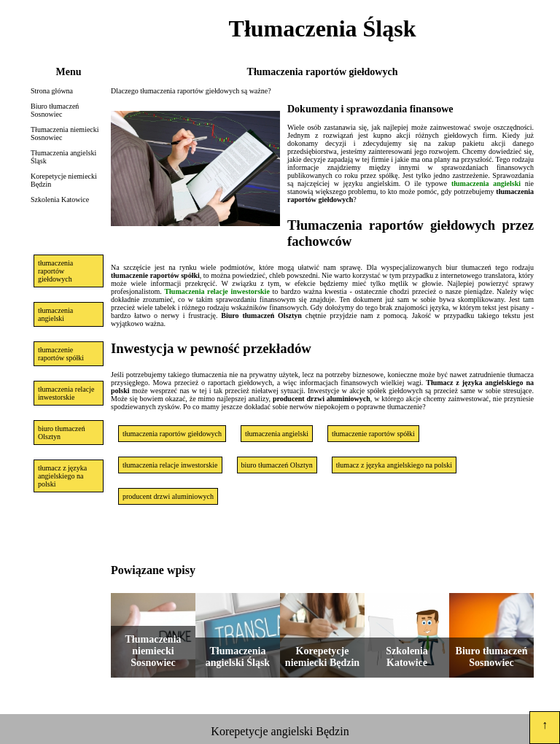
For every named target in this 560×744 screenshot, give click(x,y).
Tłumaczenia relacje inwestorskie (217, 291)
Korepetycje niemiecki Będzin (64, 180)
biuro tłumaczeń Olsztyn (62, 433)
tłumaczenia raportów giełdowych (55, 271)
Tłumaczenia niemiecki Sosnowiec (65, 133)
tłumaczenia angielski (55, 314)
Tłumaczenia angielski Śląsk (63, 157)
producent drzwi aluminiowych (168, 496)
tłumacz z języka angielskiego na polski (62, 476)
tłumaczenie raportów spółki (61, 354)
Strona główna (52, 91)
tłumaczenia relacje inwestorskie (66, 393)
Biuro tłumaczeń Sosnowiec (55, 110)
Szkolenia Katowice (60, 199)
